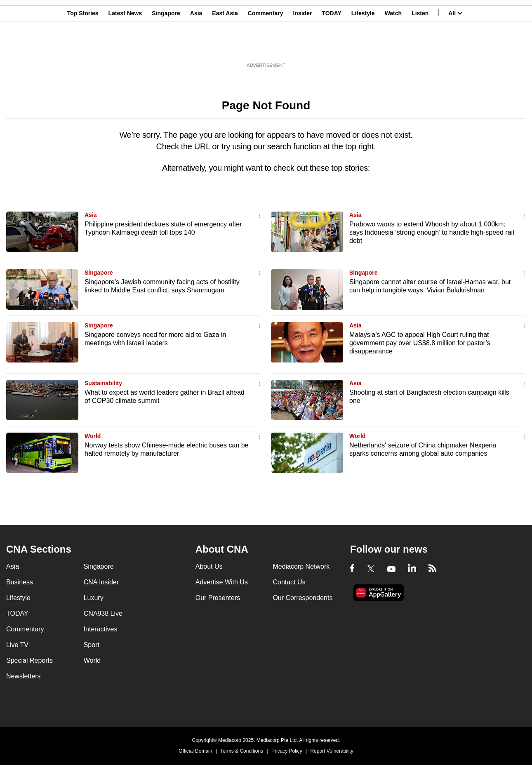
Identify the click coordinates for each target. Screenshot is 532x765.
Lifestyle (363, 47)
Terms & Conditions (242, 751)
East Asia (225, 47)
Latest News (125, 47)
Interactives (101, 629)
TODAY (331, 47)
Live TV (17, 645)
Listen (420, 47)
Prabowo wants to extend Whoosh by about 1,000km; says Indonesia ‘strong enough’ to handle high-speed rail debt (432, 232)
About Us (209, 566)
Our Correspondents (302, 598)
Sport (92, 645)
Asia (196, 47)
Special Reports (29, 660)
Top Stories (83, 47)
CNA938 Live (103, 613)
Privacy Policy (287, 751)
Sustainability (103, 383)
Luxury (94, 598)
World (93, 436)
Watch (393, 47)
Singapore (166, 47)
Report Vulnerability (332, 751)
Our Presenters (218, 598)
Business (20, 582)
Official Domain (195, 751)
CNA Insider (101, 582)
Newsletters (24, 676)
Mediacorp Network (301, 566)
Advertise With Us (222, 582)
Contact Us (289, 582)
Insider (302, 47)
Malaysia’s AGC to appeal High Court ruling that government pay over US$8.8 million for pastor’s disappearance (420, 343)
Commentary (266, 47)
